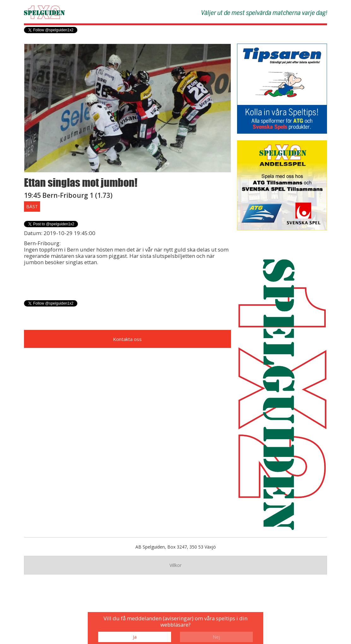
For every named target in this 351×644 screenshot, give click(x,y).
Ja (135, 637)
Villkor (175, 565)
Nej (216, 637)
